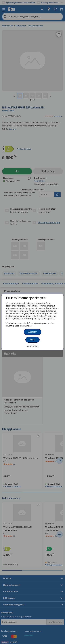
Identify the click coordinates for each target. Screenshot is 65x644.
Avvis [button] (32, 340)
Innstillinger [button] (32, 346)
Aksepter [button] (32, 332)
